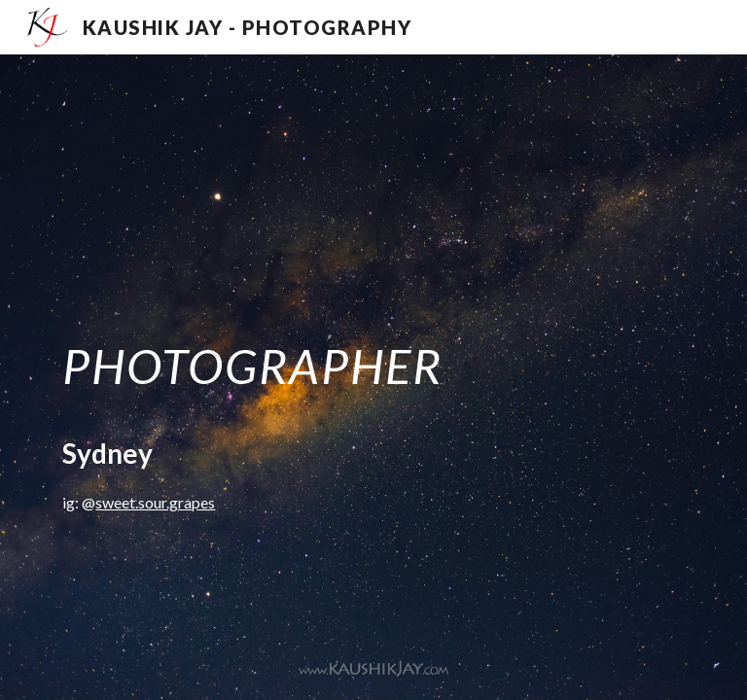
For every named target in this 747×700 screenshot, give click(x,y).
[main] (373, 377)
